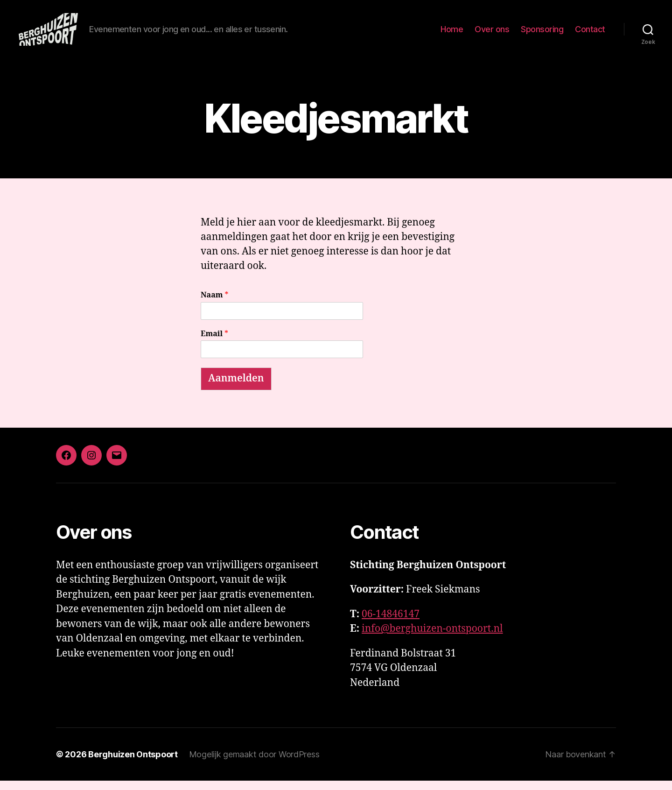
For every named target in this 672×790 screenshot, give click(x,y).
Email (214, 343)
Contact (590, 34)
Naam (215, 304)
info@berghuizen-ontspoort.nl (432, 638)
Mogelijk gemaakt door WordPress (254, 764)
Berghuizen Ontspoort (133, 764)
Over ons (492, 34)
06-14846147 (391, 624)
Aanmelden (236, 388)
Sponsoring (542, 34)
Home (452, 34)
